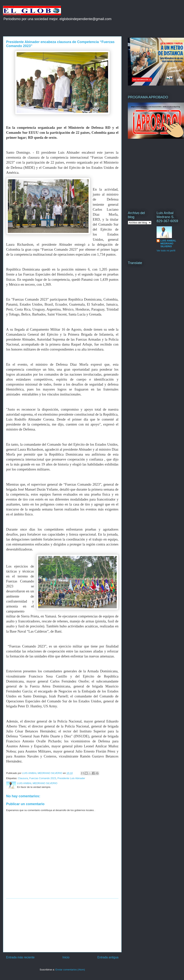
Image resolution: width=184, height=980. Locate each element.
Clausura (23, 778)
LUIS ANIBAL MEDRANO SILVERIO (168, 243)
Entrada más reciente (20, 957)
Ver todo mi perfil (166, 251)
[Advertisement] (62, 925)
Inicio (66, 957)
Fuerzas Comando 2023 (43, 778)
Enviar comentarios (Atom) (70, 970)
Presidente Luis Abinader (71, 778)
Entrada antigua (108, 957)
